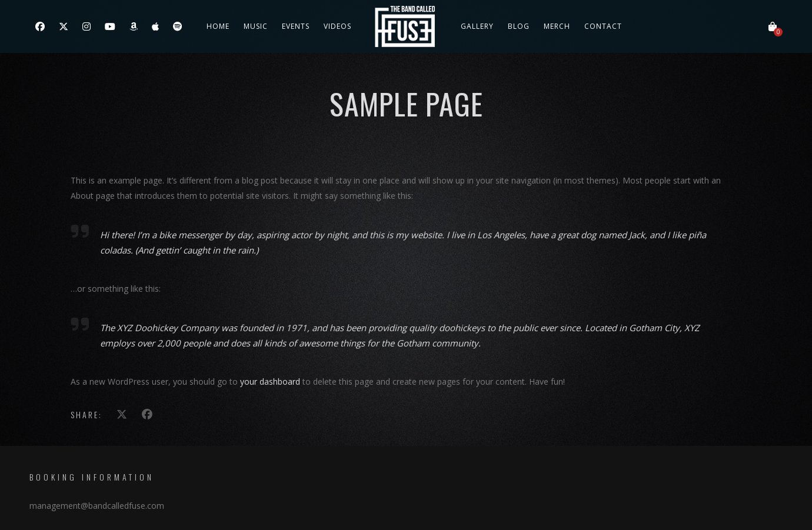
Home (218, 26)
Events (296, 26)
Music (256, 26)
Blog (519, 26)
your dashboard (270, 381)
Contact (603, 26)
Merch (557, 26)
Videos (337, 26)
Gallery (477, 26)
